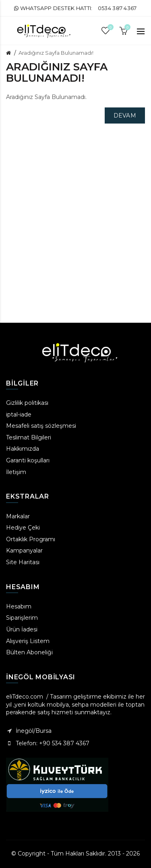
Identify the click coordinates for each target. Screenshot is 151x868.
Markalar (18, 516)
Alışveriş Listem (28, 641)
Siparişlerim (22, 618)
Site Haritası (23, 562)
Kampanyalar (24, 550)
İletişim (16, 472)
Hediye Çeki (23, 528)
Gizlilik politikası (27, 403)
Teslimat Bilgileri (29, 437)
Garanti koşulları (28, 460)
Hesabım (19, 606)
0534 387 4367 (117, 8)
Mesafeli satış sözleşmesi (41, 426)
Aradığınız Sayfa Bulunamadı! (56, 53)
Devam (125, 115)
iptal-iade (19, 414)
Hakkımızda (23, 449)
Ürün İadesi (22, 629)
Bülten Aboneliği (29, 652)
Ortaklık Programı (31, 539)
